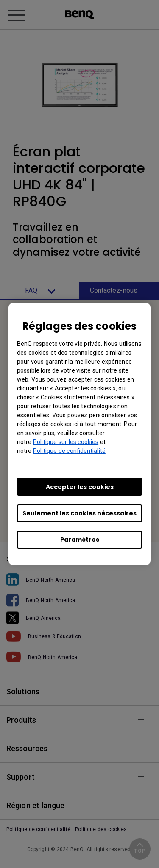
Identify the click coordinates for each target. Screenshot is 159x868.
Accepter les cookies (80, 487)
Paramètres (80, 540)
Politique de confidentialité (69, 451)
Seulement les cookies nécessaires (79, 513)
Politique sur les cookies (66, 442)
